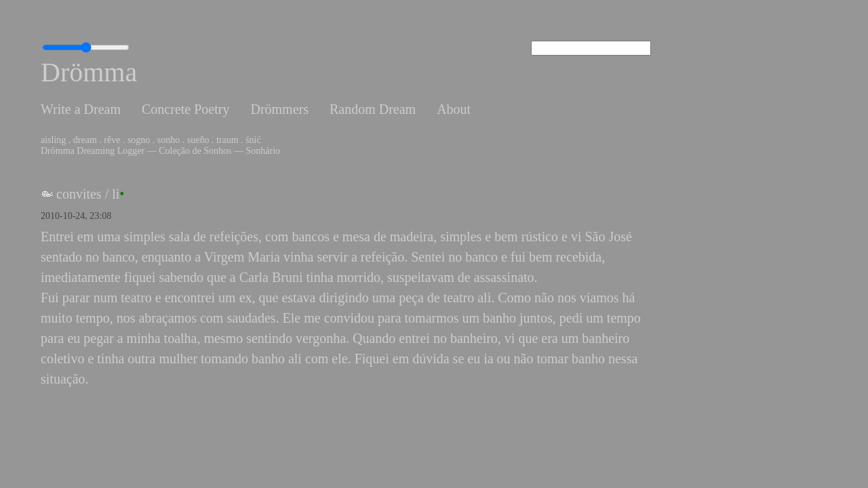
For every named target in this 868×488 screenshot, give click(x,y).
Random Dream (373, 109)
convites (79, 194)
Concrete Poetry (185, 109)
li (116, 194)
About (454, 109)
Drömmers (279, 109)
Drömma (89, 72)
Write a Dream (81, 109)
